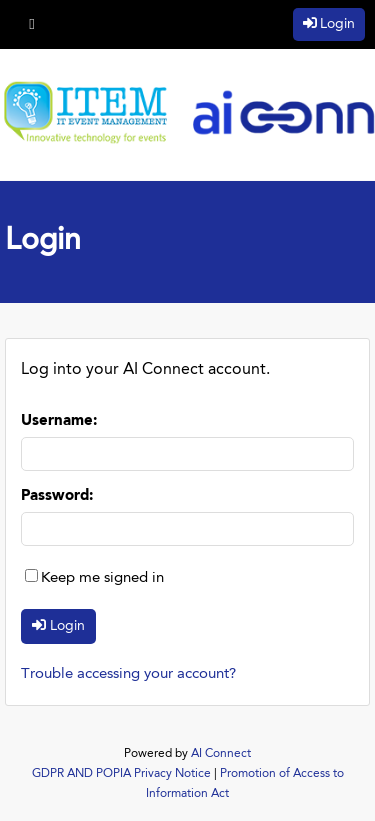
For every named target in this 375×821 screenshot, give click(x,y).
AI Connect (221, 754)
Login (337, 24)
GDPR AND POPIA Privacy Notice (121, 774)
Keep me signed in (102, 578)
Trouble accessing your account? (128, 674)
